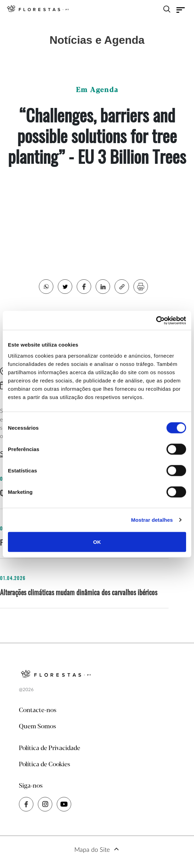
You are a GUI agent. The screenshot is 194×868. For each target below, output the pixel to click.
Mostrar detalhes (152, 520)
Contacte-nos (38, 710)
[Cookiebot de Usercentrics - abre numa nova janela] (156, 320)
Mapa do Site (92, 850)
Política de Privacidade (50, 748)
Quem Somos (37, 727)
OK (97, 542)
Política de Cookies (45, 765)
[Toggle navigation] (181, 10)
